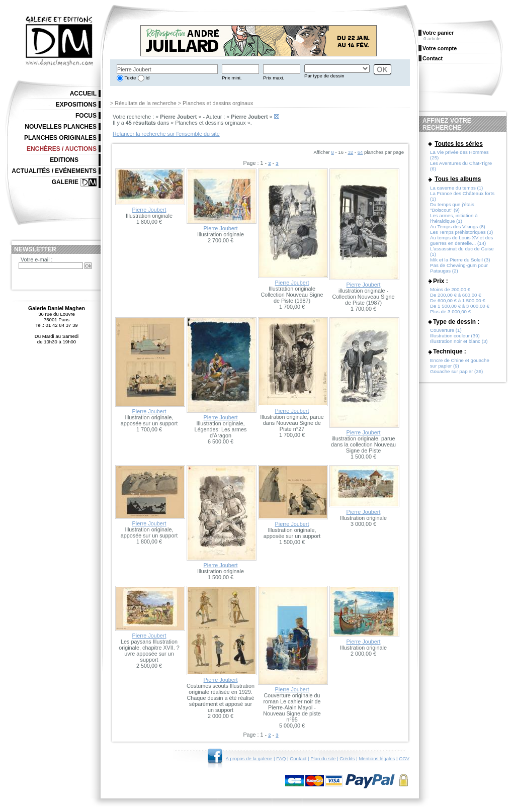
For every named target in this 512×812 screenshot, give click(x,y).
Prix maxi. (274, 78)
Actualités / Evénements (54, 171)
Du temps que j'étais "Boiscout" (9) (452, 207)
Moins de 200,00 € (450, 289)
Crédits (347, 758)
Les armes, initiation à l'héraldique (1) (454, 218)
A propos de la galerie (249, 758)
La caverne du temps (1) (456, 188)
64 (360, 152)
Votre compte (440, 48)
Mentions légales (377, 758)
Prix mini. (232, 78)
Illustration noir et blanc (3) (459, 341)
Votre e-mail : (37, 259)
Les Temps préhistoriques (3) (461, 232)
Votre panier (438, 33)
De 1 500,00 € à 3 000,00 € (460, 306)
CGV (404, 758)
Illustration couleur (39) (455, 336)
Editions (64, 160)
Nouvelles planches (61, 127)
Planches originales (60, 138)
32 (351, 152)
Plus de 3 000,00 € (450, 311)
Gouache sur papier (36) (456, 371)
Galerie (65, 182)
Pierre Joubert (149, 210)
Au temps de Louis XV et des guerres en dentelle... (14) (461, 240)
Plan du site (323, 758)
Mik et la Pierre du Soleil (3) (460, 260)
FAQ (281, 758)
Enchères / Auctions (62, 149)
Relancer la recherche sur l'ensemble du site (166, 134)
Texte (130, 78)
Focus (86, 116)
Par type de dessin (324, 76)
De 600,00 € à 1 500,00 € (458, 300)
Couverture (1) (446, 330)
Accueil (83, 94)
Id (147, 78)
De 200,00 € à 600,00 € (456, 295)
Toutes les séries (459, 144)
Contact (298, 758)
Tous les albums (458, 179)
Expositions (76, 105)
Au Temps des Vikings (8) (458, 227)
